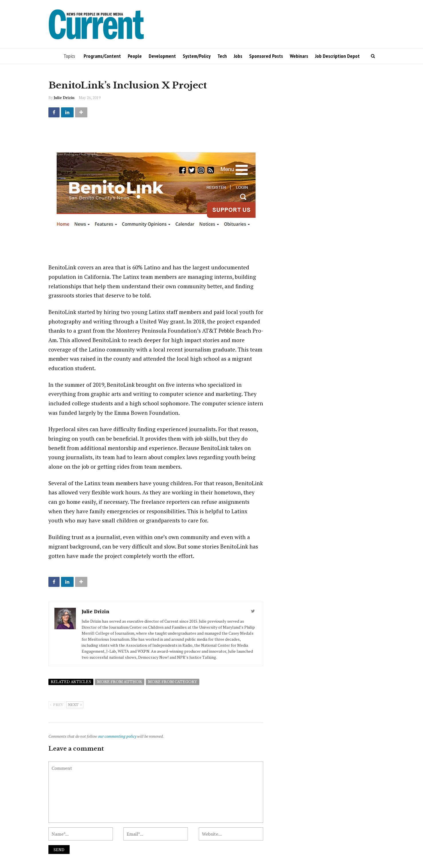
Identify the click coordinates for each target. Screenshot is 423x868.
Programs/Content (102, 56)
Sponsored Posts (266, 56)
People (135, 56)
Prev (57, 705)
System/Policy (197, 56)
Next (75, 705)
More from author (120, 682)
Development (162, 56)
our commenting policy (117, 736)
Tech (222, 56)
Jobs (238, 56)
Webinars (299, 56)
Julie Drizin (64, 98)
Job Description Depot (337, 56)
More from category (173, 682)
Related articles (71, 682)
